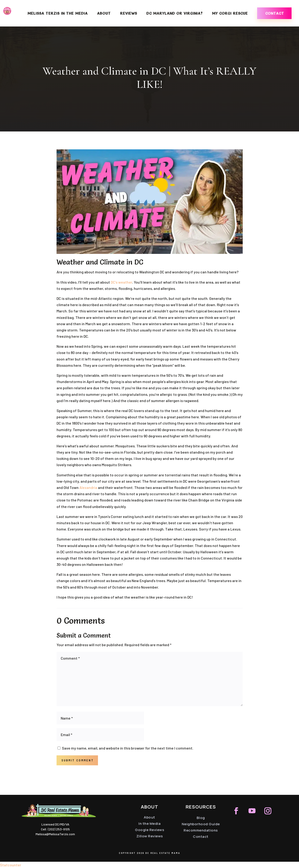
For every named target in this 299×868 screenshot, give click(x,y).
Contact (275, 13)
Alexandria (88, 487)
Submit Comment (78, 760)
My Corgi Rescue (230, 14)
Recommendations (201, 830)
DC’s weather (121, 282)
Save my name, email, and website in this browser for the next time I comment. (128, 748)
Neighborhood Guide (201, 824)
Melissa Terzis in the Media (58, 14)
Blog (201, 818)
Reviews (129, 14)
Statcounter (11, 865)
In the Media (149, 824)
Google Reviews (149, 830)
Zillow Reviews (150, 836)
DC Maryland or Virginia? (175, 14)
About (104, 14)
